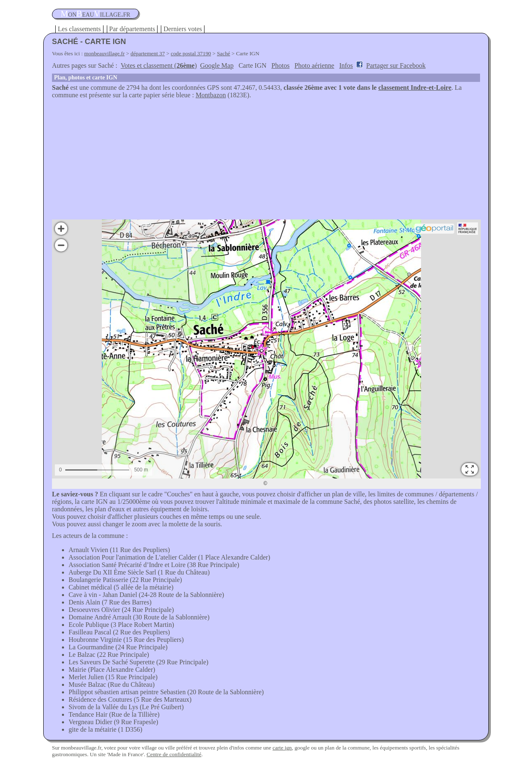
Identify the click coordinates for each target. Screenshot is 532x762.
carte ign (282, 748)
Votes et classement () (159, 65)
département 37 (148, 53)
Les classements (79, 29)
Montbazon (211, 95)
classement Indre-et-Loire (415, 88)
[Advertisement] (266, 161)
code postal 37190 (191, 53)
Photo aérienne (315, 65)
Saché (224, 53)
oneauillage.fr (95, 14)
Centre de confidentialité (174, 754)
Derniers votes (183, 29)
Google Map (217, 65)
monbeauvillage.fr (105, 53)
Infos (346, 65)
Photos (281, 65)
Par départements (132, 29)
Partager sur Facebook (396, 65)
